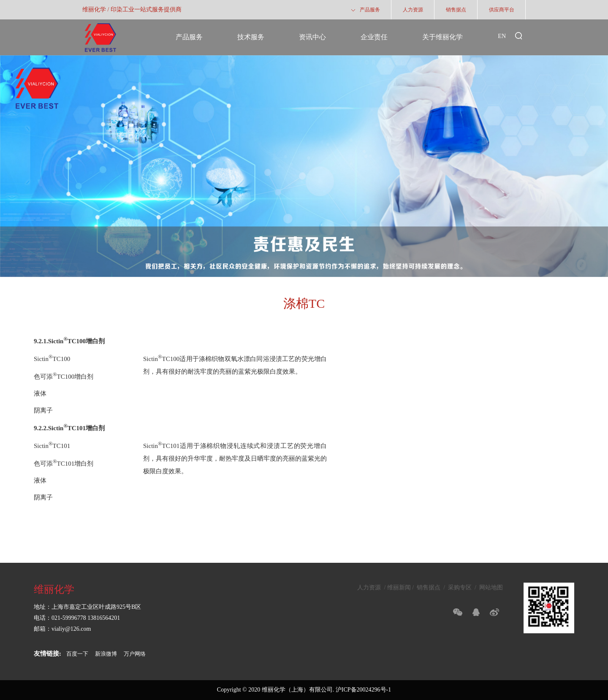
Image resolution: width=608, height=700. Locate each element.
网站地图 (491, 587)
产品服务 (189, 37)
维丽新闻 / (401, 587)
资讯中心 (312, 37)
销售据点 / (431, 587)
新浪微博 (106, 654)
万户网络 (135, 654)
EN (502, 36)
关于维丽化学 (442, 37)
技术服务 (251, 37)
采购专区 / (462, 587)
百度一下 (77, 654)
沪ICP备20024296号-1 (363, 690)
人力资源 (370, 587)
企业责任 (374, 37)
